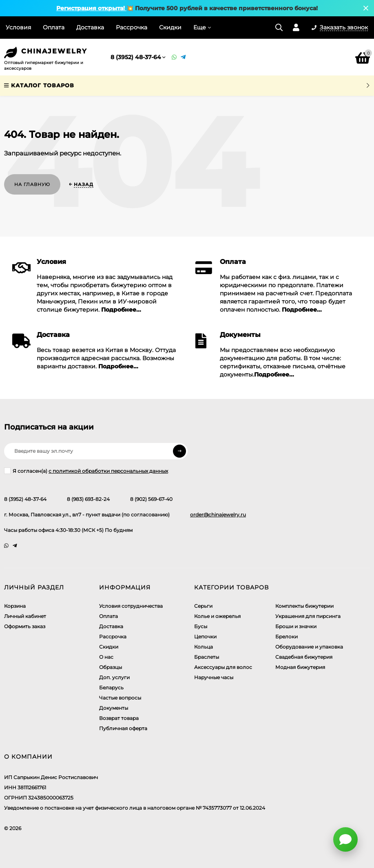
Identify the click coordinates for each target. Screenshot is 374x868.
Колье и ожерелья (217, 616)
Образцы (111, 667)
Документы (114, 708)
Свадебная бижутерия (304, 657)
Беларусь (111, 688)
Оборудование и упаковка (309, 647)
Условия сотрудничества (131, 606)
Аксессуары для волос (223, 667)
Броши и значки (296, 626)
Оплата (54, 27)
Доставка (90, 27)
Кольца (204, 647)
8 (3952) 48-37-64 (136, 57)
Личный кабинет (25, 616)
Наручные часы (214, 677)
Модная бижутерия (300, 667)
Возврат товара (119, 718)
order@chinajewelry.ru (218, 515)
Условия (18, 27)
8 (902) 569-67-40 (151, 499)
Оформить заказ (25, 626)
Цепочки (205, 637)
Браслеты (207, 657)
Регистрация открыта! (91, 8)
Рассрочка (132, 27)
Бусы (201, 626)
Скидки (170, 27)
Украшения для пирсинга (308, 616)
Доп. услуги (114, 677)
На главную (32, 184)
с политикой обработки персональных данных (108, 471)
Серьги (203, 606)
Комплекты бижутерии (304, 606)
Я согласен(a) (86, 471)
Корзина (15, 606)
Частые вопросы (120, 698)
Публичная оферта (123, 728)
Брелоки (287, 637)
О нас (106, 657)
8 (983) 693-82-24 (88, 499)
